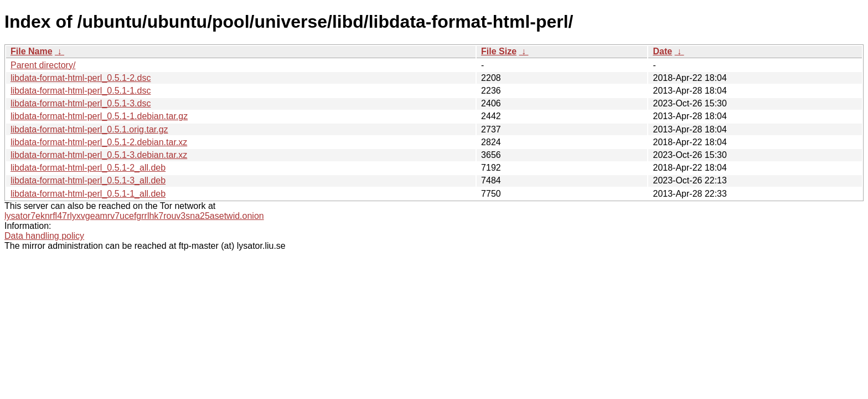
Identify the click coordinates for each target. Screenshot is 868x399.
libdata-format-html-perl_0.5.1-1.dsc (81, 91)
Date (662, 51)
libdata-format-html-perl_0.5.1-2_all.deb (88, 168)
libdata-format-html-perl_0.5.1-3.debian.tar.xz (99, 155)
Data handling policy (44, 236)
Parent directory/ (43, 65)
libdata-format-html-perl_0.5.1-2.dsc (81, 78)
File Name (32, 51)
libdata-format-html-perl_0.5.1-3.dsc (81, 103)
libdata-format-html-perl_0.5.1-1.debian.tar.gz (99, 116)
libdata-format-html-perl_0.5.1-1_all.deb (88, 194)
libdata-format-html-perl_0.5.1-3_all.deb (88, 180)
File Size (499, 51)
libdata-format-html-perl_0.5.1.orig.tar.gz (89, 129)
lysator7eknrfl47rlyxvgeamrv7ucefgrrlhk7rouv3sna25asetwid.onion (134, 216)
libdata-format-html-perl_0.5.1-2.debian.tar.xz (99, 142)
